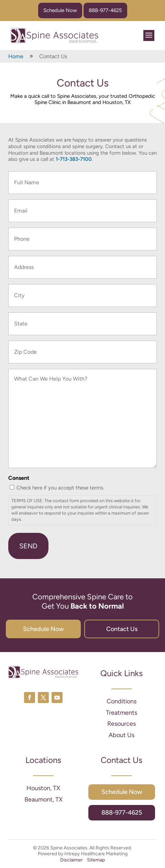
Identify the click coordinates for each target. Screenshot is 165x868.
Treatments (122, 713)
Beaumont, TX (43, 799)
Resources (122, 724)
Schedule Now (60, 10)
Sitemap (96, 860)
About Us (122, 735)
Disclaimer (71, 860)
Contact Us (122, 629)
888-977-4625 (105, 10)
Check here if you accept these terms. (60, 488)
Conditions (122, 701)
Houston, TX (43, 788)
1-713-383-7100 (74, 159)
